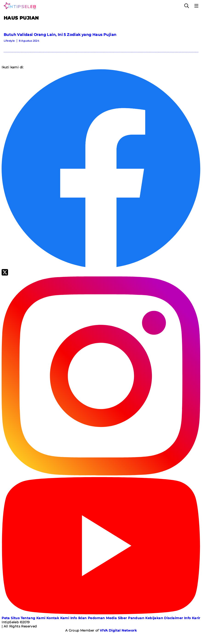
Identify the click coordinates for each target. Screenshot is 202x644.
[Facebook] (101, 267)
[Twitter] (5, 274)
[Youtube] (101, 614)
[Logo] (19, 6)
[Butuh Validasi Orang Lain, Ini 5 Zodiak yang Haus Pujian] (101, 39)
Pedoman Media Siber (107, 618)
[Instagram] (101, 474)
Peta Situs (11, 618)
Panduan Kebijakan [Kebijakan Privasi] (146, 618)
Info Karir (192, 618)
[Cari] (187, 6)
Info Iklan (79, 618)
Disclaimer (174, 618)
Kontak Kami (58, 618)
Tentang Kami (33, 618)
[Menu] (196, 6)
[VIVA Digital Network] (118, 630)
